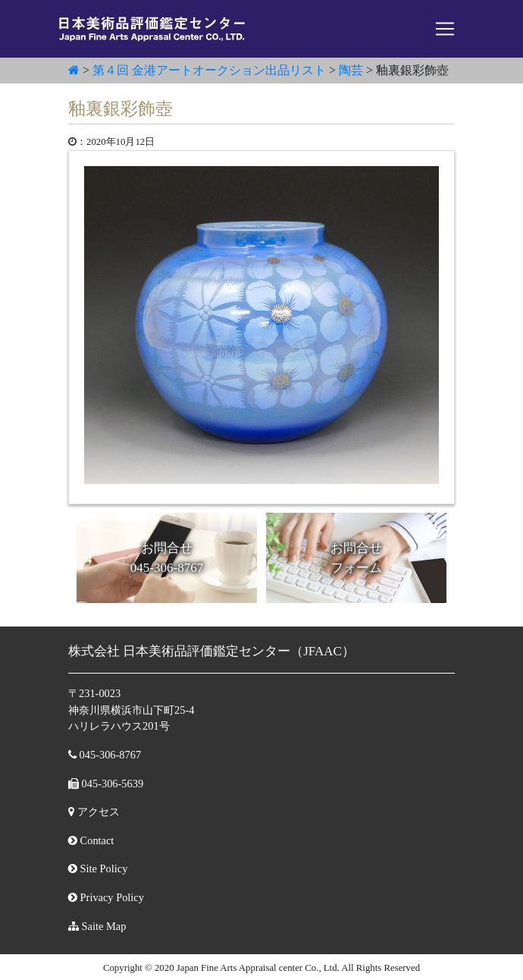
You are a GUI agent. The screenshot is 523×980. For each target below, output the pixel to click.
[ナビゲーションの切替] (445, 29)
